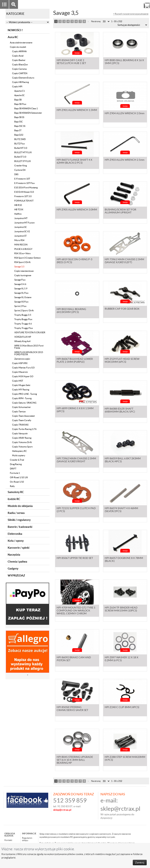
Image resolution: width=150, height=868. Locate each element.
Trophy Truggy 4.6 (23, 324)
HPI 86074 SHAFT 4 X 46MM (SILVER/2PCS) (121, 513)
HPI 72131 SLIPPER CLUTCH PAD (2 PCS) (76, 513)
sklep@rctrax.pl (120, 809)
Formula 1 (15, 473)
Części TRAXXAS (20, 425)
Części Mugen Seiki (21, 385)
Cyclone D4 (20, 170)
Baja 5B (18, 100)
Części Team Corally (22, 420)
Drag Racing (16, 464)
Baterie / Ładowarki (20, 527)
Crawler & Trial (17, 460)
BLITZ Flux (20, 144)
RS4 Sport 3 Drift (22, 262)
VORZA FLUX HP (23, 337)
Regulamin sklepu (27, 839)
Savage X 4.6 (20, 284)
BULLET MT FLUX (23, 152)
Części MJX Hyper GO (23, 376)
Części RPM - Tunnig (22, 398)
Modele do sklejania (20, 506)
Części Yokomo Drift (22, 442)
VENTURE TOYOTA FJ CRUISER (30, 332)
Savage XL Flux (21, 293)
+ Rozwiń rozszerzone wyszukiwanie (131, 14)
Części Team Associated (23, 416)
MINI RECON (21, 245)
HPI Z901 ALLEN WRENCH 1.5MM (77, 114)
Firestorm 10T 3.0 (23, 196)
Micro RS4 (19, 240)
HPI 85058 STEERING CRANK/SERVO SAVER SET (72, 712)
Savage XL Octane (23, 297)
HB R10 (18, 205)
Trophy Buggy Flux (23, 319)
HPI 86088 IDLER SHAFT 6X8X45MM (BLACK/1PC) (120, 414)
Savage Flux (20, 280)
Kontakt (8, 840)
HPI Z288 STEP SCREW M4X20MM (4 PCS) (125, 762)
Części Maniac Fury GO (23, 368)
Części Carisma (19, 69)
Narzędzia (14, 555)
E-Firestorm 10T (22, 179)
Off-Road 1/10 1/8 (19, 477)
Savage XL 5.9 (21, 289)
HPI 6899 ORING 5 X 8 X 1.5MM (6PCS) (75, 414)
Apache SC (19, 95)
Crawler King (21, 166)
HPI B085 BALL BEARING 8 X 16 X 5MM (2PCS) (124, 65)
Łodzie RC (14, 499)
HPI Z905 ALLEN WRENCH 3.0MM (77, 213)
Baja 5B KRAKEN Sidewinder (28, 113)
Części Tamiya (19, 411)
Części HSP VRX (20, 363)
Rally (12, 486)
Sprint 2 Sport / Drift (24, 310)
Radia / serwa (16, 513)
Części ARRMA (19, 51)
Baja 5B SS (19, 117)
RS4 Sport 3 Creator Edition (28, 258)
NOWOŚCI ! (15, 30)
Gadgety (13, 569)
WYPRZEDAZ (16, 575)
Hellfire (18, 214)
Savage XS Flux (21, 302)
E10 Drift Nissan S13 (24, 192)
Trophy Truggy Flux (24, 328)
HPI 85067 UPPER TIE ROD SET (75, 562)
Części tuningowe (23, 275)
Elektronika (15, 534)
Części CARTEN (20, 73)
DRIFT (13, 469)
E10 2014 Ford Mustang (26, 187)
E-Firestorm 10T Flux (24, 183)
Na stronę (96, 21)
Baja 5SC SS (20, 126)
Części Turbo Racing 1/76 (24, 429)
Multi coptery (19, 455)
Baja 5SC (19, 122)
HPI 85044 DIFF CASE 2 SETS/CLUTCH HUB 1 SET (71, 65)
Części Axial (18, 56)
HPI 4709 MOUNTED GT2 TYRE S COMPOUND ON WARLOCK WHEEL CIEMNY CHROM (76, 614)
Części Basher (19, 60)
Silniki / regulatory (19, 520)
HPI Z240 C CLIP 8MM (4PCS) (122, 711)
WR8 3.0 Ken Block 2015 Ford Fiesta (29, 347)
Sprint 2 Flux (20, 306)
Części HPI (17, 86)
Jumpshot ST (20, 236)
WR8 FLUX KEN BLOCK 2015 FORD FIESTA (29, 353)
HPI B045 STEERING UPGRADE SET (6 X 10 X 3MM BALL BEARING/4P (75, 764)
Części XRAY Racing (22, 438)
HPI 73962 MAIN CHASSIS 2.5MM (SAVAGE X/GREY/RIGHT (76, 464)
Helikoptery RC (19, 451)
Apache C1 (20, 91)
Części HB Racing (20, 82)
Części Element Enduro (23, 78)
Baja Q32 (19, 135)
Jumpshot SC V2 (22, 231)
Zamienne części (22, 359)
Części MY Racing (21, 390)
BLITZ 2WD (20, 139)
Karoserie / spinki (19, 548)
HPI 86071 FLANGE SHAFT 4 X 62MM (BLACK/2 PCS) (74, 165)
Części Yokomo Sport (22, 447)
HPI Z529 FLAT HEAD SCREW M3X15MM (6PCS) (122, 364)
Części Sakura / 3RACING (24, 403)
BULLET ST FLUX (23, 161)
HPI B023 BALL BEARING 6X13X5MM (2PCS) (71, 314)
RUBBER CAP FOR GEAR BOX (122, 313)
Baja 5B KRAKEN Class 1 (26, 108)
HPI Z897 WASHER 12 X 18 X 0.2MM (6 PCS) (121, 662)
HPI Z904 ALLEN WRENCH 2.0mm (125, 114)
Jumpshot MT (21, 218)
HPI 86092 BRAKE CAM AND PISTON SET (74, 662)
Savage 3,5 (19, 267)
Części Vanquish (20, 433)
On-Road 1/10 (17, 482)
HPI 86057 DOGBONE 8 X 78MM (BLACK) (124, 563)
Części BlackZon (20, 65)
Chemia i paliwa (17, 562)
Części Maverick (20, 372)
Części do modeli (18, 47)
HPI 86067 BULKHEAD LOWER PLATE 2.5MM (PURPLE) (75, 364)
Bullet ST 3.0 (20, 157)
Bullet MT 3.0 (21, 148)
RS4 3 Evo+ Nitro (22, 253)
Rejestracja (133, 4)
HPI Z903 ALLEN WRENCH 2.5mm (125, 163)
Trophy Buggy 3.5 (23, 315)
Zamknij (140, 863)
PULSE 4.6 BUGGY (23, 249)
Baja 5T (18, 130)
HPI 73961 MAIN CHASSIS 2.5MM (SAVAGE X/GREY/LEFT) (124, 264)
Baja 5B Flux (20, 104)
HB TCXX (19, 209)
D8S (16, 174)
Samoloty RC (16, 492)
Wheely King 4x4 (22, 341)
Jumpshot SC (21, 227)
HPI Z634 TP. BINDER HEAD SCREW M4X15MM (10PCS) (121, 613)
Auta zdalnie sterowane (21, 43)
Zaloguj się (118, 4)
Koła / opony (16, 541)
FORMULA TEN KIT (24, 201)
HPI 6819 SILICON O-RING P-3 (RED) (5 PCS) (74, 264)
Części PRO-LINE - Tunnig (24, 394)
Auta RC (13, 37)
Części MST (18, 381)
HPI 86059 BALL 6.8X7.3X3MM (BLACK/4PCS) (123, 464)
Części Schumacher (21, 407)
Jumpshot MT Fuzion (24, 223)
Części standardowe (24, 271)
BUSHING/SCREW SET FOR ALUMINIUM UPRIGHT (120, 215)
